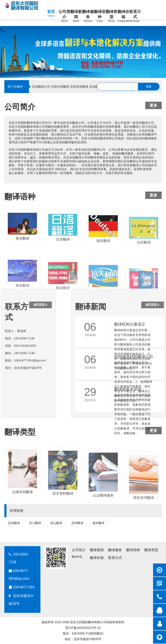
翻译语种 (133, 550)
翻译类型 (151, 550)
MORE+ (14, 305)
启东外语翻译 (60, 87)
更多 (153, 105)
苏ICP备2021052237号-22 (83, 628)
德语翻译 (103, 268)
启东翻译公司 (41, 87)
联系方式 (115, 558)
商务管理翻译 (144, 539)
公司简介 (79, 550)
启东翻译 (14, 523)
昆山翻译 (56, 523)
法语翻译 (144, 272)
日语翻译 (63, 263)
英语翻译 (22, 258)
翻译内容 (77, 557)
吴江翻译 (35, 523)
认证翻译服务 (103, 533)
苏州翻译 (77, 523)
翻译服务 (115, 550)
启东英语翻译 (79, 87)
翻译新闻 (97, 550)
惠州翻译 (99, 523)
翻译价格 (97, 558)
